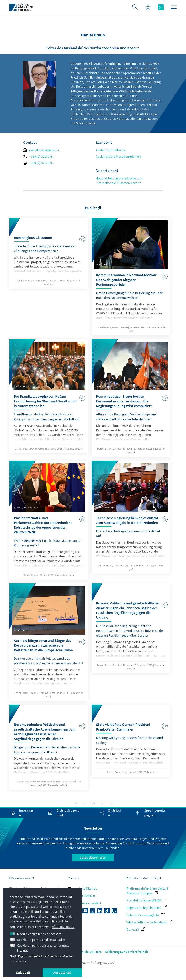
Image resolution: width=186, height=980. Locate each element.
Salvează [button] (23, 972)
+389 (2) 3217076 (38, 163)
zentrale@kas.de (83, 888)
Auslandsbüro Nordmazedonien (118, 156)
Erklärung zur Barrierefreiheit (127, 952)
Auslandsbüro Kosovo (111, 150)
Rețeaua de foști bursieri (146, 908)
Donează (136, 929)
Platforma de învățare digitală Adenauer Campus (147, 891)
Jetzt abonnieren (93, 857)
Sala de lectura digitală (145, 915)
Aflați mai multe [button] (63, 927)
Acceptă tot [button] (62, 972)
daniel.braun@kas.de (41, 150)
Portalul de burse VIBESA (147, 900)
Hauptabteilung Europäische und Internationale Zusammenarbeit (119, 181)
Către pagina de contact (85, 903)
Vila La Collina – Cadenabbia (149, 922)
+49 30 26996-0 (81, 896)
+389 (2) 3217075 (38, 156)
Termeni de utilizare (87, 952)
